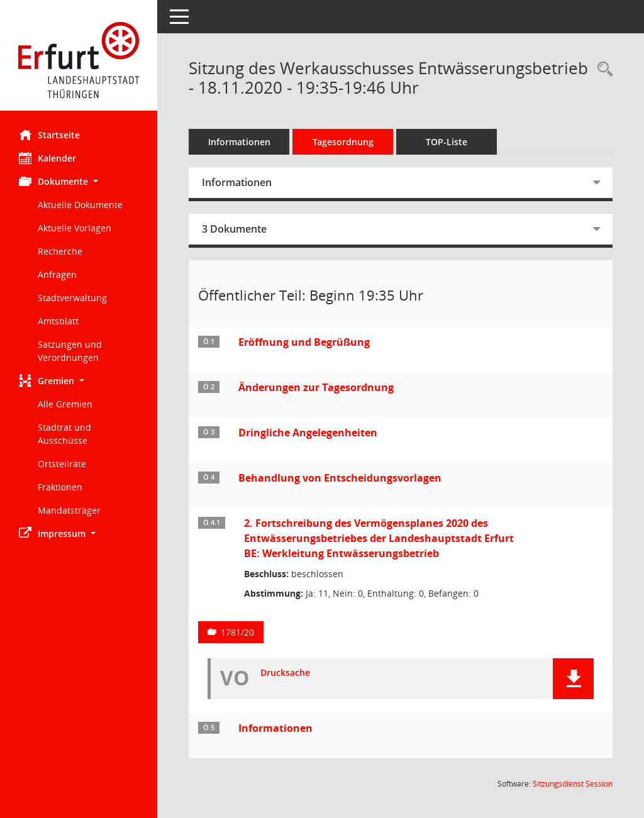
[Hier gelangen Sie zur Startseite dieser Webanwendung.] (79, 60)
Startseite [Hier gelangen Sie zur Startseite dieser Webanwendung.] (49, 135)
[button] (79, 181)
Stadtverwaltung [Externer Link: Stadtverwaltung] (72, 298)
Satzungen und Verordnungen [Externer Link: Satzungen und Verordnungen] (70, 351)
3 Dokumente (234, 229)
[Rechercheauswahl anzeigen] (602, 69)
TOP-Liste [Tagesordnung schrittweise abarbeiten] (447, 142)
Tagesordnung (343, 142)
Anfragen (57, 274)
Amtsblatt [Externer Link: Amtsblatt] (58, 321)
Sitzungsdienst (573, 784)
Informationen (239, 142)
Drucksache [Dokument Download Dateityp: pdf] (285, 673)
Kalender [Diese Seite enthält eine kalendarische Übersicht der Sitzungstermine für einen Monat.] (47, 158)
